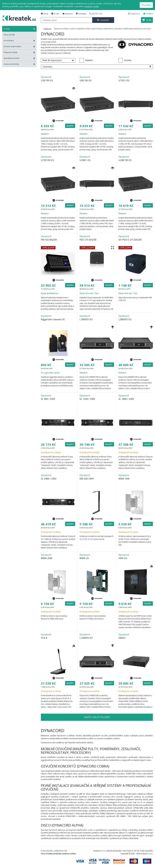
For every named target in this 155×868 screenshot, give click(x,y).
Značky (19, 29)
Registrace (134, 14)
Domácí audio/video (19, 46)
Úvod (44, 14)
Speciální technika (19, 58)
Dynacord (47, 29)
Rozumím (146, 5)
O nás (55, 14)
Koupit (70, 126)
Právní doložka (47, 851)
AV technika (19, 41)
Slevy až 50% (9, 35)
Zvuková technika (19, 64)
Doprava (67, 14)
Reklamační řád (61, 851)
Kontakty (81, 14)
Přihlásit (148, 14)
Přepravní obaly (19, 52)
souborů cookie (92, 6)
